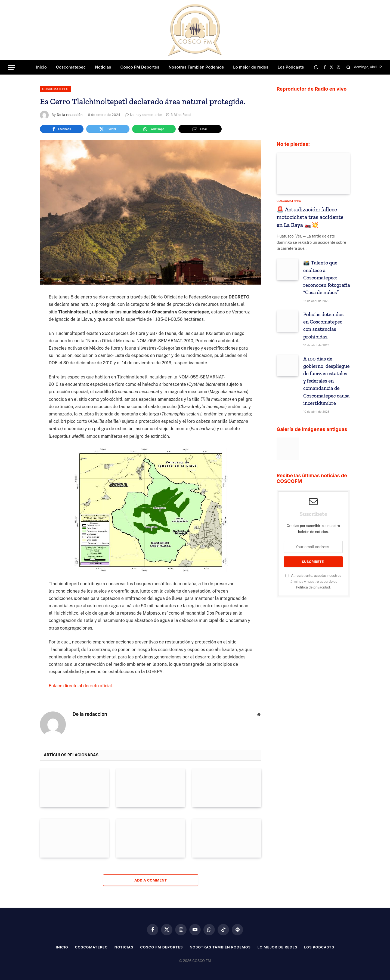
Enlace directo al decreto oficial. (81, 686)
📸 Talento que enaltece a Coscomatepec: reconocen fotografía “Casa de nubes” (327, 278)
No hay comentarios (144, 115)
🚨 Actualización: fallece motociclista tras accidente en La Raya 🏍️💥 (310, 217)
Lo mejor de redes (251, 67)
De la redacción (70, 115)
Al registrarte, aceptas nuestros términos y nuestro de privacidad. (313, 581)
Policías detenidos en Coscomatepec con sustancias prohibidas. (323, 325)
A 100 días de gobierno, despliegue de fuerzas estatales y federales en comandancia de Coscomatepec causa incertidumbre (326, 381)
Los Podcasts (291, 67)
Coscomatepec (71, 67)
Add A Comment (151, 880)
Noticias (103, 67)
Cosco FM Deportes (140, 67)
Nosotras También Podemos (196, 67)
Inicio (41, 67)
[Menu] (12, 67)
